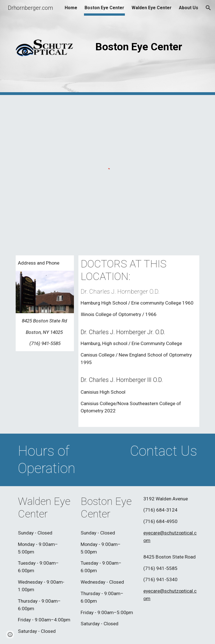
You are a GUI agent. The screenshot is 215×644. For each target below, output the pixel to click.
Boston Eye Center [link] (104, 8)
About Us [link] (189, 8)
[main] (139, 47)
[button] (208, 8)
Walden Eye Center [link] (152, 8)
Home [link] (71, 8)
